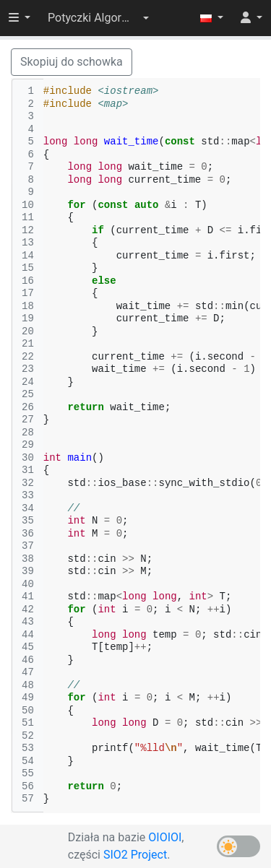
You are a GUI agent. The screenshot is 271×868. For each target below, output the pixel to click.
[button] (98, 18)
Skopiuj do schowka (72, 62)
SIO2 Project (135, 855)
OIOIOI (165, 837)
